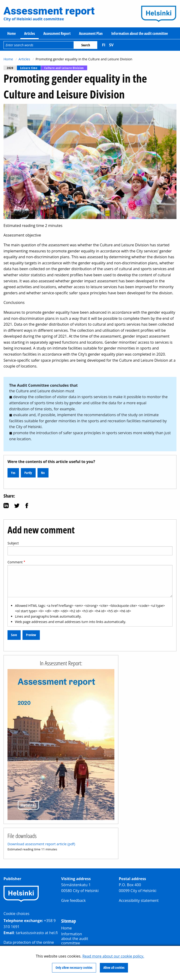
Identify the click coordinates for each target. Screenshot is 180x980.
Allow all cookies (114, 967)
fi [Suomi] (104, 45)
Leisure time (29, 68)
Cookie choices (16, 914)
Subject (13, 543)
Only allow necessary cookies (74, 967)
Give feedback (73, 900)
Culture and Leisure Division (64, 68)
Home (11, 33)
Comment (15, 562)
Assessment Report (57, 33)
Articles (30, 33)
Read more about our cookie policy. (113, 956)
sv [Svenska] (111, 45)
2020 (10, 68)
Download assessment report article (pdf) (41, 844)
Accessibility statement (139, 900)
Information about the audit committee (140, 33)
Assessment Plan (91, 33)
